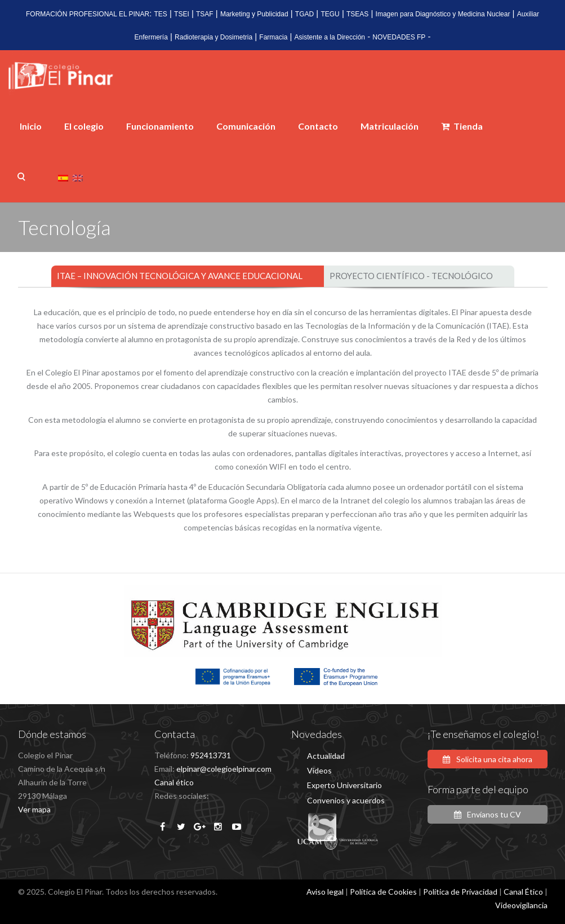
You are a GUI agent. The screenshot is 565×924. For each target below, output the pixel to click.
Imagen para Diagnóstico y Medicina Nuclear (443, 14)
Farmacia (273, 37)
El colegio (84, 126)
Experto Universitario (344, 785)
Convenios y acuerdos (346, 800)
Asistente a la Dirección (330, 37)
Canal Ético (523, 892)
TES (161, 14)
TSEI (182, 14)
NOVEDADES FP (399, 37)
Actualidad (326, 756)
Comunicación (246, 126)
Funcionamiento (160, 126)
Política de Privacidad (460, 892)
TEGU (330, 14)
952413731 (211, 755)
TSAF (205, 14)
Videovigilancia (521, 905)
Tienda (462, 126)
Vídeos (319, 770)
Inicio (31, 126)
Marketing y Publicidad (254, 14)
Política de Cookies (383, 892)
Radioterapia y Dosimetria (213, 37)
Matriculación (390, 126)
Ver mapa (34, 809)
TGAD (304, 14)
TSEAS (357, 14)
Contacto (318, 126)
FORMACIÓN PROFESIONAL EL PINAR (88, 14)
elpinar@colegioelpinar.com (224, 769)
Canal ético (174, 782)
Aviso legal (325, 892)
